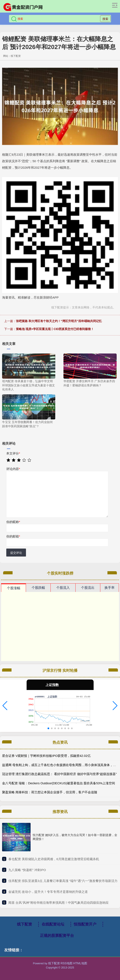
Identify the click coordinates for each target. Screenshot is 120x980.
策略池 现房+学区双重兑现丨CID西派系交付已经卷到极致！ (55, 329)
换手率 (110, 588)
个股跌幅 (38, 588)
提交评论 (16, 553)
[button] (5, 706)
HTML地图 (80, 963)
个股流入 (63, 588)
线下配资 (25, 924)
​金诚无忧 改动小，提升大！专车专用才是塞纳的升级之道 (48, 892)
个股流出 (88, 588)
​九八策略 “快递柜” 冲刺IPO (27, 870)
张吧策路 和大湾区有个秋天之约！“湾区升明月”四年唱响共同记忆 (59, 321)
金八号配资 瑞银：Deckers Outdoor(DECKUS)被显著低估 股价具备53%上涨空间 (59, 783)
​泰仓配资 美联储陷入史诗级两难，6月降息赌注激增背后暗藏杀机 (54, 859)
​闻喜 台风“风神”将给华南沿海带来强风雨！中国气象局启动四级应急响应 (59, 903)
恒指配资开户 (85, 924)
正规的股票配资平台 (57, 936)
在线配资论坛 (53, 924)
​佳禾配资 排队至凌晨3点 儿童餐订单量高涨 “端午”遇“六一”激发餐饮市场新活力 (63, 881)
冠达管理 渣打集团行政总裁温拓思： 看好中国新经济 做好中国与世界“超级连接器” (59, 774)
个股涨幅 (14, 588)
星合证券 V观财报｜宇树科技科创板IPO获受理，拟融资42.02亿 (46, 756)
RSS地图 (66, 963)
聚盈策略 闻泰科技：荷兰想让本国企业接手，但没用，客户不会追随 (50, 792)
